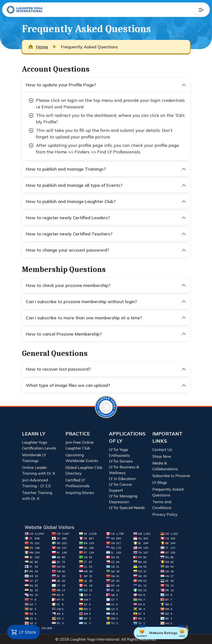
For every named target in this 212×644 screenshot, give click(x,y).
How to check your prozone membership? (68, 285)
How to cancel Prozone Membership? (64, 334)
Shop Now (162, 456)
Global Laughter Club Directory (84, 470)
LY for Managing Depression (123, 499)
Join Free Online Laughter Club (80, 445)
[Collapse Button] (201, 10)
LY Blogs (160, 482)
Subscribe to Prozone (171, 476)
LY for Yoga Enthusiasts (119, 452)
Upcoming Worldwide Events (82, 458)
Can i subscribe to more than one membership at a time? (84, 318)
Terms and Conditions (162, 505)
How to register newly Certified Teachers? (69, 234)
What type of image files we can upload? (68, 385)
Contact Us (162, 449)
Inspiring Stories (80, 493)
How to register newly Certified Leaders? (68, 218)
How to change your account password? (67, 250)
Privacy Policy (165, 514)
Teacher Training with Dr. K (37, 495)
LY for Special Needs (127, 508)
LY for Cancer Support (120, 487)
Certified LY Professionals (78, 483)
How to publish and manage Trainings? (66, 169)
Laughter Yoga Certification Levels (39, 445)
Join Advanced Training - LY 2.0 (36, 483)
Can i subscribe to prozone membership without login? (81, 302)
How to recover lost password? (58, 369)
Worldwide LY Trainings (34, 458)
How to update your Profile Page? (61, 85)
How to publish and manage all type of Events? (74, 185)
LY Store (24, 632)
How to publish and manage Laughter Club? (71, 201)
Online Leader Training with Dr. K (39, 470)
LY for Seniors (121, 461)
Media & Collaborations (165, 466)
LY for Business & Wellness (124, 470)
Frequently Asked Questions (168, 492)
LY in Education (122, 479)
